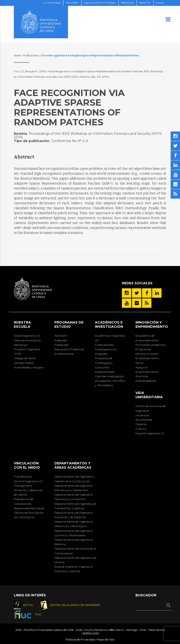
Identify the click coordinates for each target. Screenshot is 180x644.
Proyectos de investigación (104, 360)
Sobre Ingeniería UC (27, 336)
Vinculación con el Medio (27, 465)
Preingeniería (23, 486)
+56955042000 (90, 633)
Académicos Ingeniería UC (110, 338)
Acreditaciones (64, 354)
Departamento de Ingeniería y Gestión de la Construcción (75, 479)
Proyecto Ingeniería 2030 (27, 351)
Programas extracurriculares (147, 351)
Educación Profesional (69, 349)
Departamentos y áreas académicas (73, 465)
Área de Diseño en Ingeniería (73, 567)
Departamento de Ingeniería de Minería (75, 560)
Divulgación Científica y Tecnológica (110, 383)
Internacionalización (28, 340)
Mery (17, 71)
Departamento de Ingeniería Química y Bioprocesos (73, 533)
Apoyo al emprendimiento (147, 370)
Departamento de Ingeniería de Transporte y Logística (75, 506)
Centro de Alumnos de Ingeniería (150, 408)
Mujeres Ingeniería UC (150, 433)
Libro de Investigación (110, 376)
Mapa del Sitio (105, 640)
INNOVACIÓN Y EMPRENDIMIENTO (152, 324)
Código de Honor (25, 358)
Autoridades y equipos (29, 367)
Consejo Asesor (24, 363)
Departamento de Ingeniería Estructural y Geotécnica (73, 488)
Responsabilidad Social (29, 508)
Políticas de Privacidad (80, 640)
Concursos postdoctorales (105, 370)
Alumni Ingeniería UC (28, 481)
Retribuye (21, 345)
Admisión (61, 336)
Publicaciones (31, 56)
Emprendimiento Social (147, 360)
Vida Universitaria (149, 395)
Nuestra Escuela (22, 324)
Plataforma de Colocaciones (24, 501)
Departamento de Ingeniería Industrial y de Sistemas (73, 515)
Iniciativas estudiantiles (144, 417)
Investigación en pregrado (106, 351)
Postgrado (61, 345)
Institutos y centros (67, 571)
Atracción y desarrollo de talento (28, 492)
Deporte (141, 424)
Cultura (141, 429)
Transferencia (23, 476)
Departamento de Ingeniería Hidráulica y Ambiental (73, 497)
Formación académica (150, 345)
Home (17, 56)
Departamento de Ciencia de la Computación (75, 551)
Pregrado (61, 340)
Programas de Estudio (69, 324)
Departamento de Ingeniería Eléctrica (73, 542)
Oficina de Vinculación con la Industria (29, 515)
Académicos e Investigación (109, 324)
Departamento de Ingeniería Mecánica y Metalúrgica (73, 524)
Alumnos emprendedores (146, 378)
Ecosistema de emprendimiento (147, 338)
